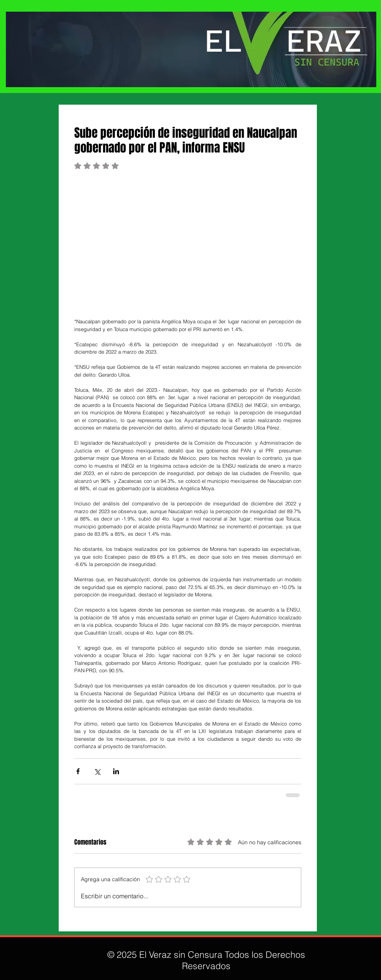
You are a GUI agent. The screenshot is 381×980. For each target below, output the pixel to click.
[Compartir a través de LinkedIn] (116, 771)
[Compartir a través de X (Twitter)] (97, 771)
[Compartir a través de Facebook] (78, 771)
